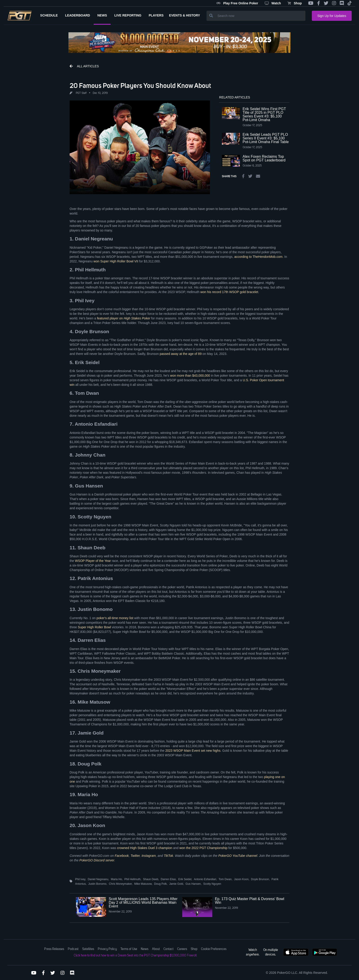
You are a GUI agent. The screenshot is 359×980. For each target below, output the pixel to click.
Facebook (122, 856)
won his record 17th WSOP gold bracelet (229, 292)
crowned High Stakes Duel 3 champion (145, 848)
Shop (295, 3)
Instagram (149, 856)
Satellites (88, 949)
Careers (182, 949)
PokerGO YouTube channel (238, 856)
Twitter (135, 856)
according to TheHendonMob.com (258, 257)
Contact (169, 949)
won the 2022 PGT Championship (203, 848)
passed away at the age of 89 (181, 354)
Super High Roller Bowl (94, 627)
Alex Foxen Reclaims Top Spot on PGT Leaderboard (264, 158)
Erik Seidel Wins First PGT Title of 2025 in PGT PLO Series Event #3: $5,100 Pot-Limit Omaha (264, 114)
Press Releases (54, 949)
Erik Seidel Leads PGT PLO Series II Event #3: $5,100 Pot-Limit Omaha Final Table (266, 138)
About (156, 949)
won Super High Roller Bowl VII (116, 261)
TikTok (168, 856)
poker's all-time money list (115, 618)
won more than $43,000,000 (190, 376)
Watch (273, 3)
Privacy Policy (107, 949)
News (145, 949)
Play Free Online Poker (237, 3)
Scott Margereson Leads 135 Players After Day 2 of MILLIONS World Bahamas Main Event (143, 902)
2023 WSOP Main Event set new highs (193, 751)
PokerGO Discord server (97, 860)
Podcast (73, 949)
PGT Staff (81, 93)
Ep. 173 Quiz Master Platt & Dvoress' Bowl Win (250, 901)
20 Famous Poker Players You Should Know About (140, 85)
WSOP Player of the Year (93, 561)
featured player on (124, 318)
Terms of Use (129, 949)
